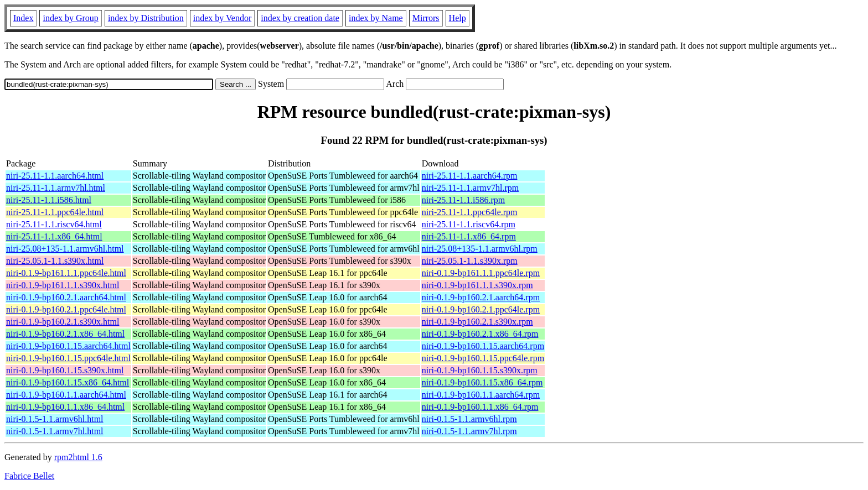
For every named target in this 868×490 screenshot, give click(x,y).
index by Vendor (222, 18)
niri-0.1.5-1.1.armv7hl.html (55, 431)
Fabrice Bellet (29, 476)
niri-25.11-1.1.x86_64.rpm (469, 236)
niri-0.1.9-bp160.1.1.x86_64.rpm (480, 407)
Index (23, 18)
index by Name (376, 18)
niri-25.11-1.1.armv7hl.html (56, 188)
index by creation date (300, 18)
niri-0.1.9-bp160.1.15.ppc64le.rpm (483, 358)
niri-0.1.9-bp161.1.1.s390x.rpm (477, 285)
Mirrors (426, 18)
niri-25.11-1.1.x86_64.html (54, 236)
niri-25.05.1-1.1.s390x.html (55, 261)
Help (458, 18)
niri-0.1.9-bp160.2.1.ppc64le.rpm (481, 309)
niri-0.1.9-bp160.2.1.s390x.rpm (477, 322)
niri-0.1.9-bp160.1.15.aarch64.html (68, 346)
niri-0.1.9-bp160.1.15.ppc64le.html (68, 358)
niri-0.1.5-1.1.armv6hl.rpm (469, 419)
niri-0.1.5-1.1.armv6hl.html (55, 419)
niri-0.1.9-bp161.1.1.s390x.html (63, 285)
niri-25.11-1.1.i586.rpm (464, 200)
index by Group (70, 18)
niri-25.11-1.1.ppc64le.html (55, 212)
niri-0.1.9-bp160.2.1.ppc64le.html (66, 309)
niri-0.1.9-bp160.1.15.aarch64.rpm (483, 346)
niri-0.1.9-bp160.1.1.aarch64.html (66, 395)
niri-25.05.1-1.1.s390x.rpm (470, 261)
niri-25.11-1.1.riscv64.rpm (469, 224)
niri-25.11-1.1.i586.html (49, 200)
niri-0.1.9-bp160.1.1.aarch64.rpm (481, 395)
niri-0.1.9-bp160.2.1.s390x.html (63, 322)
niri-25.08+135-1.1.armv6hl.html (65, 249)
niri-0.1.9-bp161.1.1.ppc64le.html (66, 273)
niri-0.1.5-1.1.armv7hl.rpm (469, 431)
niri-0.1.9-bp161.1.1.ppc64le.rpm (481, 273)
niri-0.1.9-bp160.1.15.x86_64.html (68, 382)
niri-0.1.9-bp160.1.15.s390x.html (65, 370)
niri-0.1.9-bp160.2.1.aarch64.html (66, 297)
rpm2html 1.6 (78, 457)
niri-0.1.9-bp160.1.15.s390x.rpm (480, 370)
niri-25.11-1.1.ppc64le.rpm (470, 212)
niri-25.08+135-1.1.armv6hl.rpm (480, 249)
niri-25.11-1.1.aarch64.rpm (470, 176)
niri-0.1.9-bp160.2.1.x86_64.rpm (480, 334)
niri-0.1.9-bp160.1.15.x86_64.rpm (482, 382)
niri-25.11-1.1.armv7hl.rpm (470, 188)
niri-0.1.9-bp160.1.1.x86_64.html (65, 407)
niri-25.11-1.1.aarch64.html (55, 176)
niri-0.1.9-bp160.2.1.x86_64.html (65, 334)
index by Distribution (146, 18)
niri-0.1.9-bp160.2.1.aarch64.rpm (481, 297)
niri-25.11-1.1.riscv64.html (54, 224)
